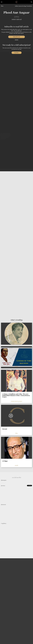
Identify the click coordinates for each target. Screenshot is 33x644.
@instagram (4, 480)
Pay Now (17, 53)
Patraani (5, 429)
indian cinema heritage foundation (24, 6)
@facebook (3, 505)
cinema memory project (17, 401)
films (2, 6)
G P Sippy (5, 461)
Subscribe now (16, 37)
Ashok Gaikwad (16, 19)
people (17, 465)
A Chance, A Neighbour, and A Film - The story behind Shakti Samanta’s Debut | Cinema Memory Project (16, 396)
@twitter (3, 486)
